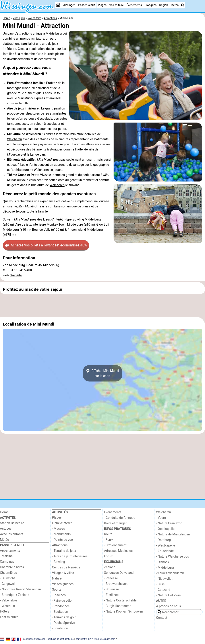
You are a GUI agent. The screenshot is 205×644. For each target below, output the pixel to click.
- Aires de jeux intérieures (70, 556)
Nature (57, 579)
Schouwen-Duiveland (119, 573)
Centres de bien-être (66, 567)
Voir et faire (116, 5)
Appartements (10, 551)
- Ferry (108, 540)
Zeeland (110, 567)
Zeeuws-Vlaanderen (170, 573)
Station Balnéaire (12, 523)
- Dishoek (163, 562)
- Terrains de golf (64, 617)
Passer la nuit (87, 5)
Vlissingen (69, 5)
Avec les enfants (12, 534)
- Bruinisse (111, 589)
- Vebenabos (9, 600)
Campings (7, 562)
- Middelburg (165, 568)
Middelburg (54, 34)
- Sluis (160, 584)
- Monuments (61, 534)
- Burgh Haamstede (118, 606)
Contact (162, 618)
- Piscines (59, 595)
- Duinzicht (7, 578)
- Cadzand (163, 590)
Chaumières (9, 573)
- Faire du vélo (62, 601)
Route (108, 534)
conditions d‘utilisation (34, 639)
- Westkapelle (165, 545)
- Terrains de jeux (64, 551)
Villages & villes (63, 573)
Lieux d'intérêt (62, 523)
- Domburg (163, 540)
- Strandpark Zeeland (15, 595)
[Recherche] (183, 5)
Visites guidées (63, 584)
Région (163, 5)
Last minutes (9, 617)
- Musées (58, 529)
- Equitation (60, 628)
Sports (57, 590)
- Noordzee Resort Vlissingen (20, 589)
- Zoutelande (165, 551)
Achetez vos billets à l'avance (46, 245)
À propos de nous (168, 606)
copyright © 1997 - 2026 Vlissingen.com (95, 639)
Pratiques (151, 5)
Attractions (60, 545)
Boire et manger (115, 523)
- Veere (161, 518)
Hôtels (5, 612)
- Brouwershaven (116, 584)
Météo (175, 5)
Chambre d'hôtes (12, 567)
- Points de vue (62, 540)
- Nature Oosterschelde (120, 600)
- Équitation (60, 612)
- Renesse (111, 578)
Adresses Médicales (118, 551)
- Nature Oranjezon (169, 523)
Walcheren (15, 139)
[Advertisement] (102, 306)
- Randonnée (61, 606)
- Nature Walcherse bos (172, 557)
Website (16, 275)
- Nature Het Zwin (168, 595)
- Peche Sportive (64, 623)
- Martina (6, 556)
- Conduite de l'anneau (120, 518)
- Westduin (7, 606)
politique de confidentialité (61, 639)
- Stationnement (115, 545)
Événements (134, 5)
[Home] (58, 5)
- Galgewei (7, 584)
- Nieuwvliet (164, 579)
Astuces (6, 529)
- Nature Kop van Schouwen (124, 612)
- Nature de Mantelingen (173, 534)
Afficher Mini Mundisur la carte (102, 373)
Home (4, 512)
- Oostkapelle (165, 529)
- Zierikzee (111, 595)
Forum (109, 556)
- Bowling (59, 562)
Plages (102, 5)
